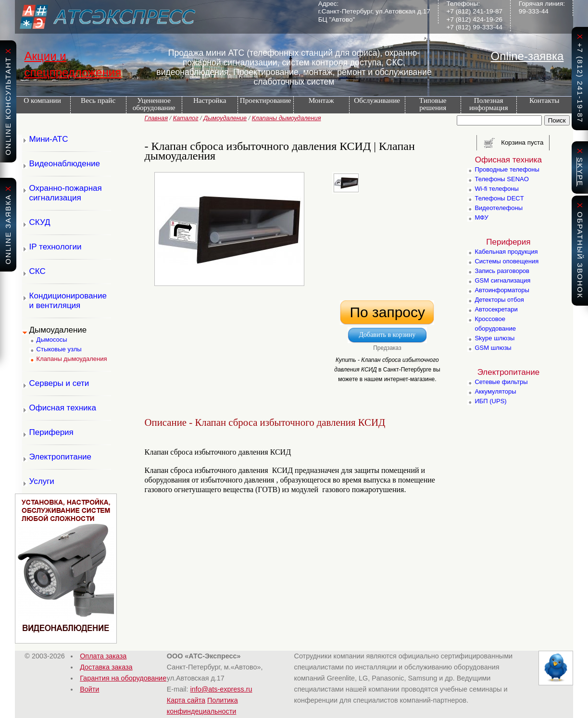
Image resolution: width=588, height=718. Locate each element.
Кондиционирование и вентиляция (68, 301)
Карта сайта (186, 700)
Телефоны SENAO (501, 179)
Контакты (544, 100)
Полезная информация (489, 104)
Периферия (51, 432)
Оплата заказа (103, 656)
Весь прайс (98, 100)
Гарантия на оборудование (123, 678)
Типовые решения (433, 104)
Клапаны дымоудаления (287, 118)
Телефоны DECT (499, 198)
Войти (89, 689)
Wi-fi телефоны (496, 189)
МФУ (481, 217)
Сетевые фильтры (501, 382)
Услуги (42, 481)
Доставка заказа (106, 667)
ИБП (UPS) (490, 401)
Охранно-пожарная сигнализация (66, 193)
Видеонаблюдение (65, 164)
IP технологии (56, 247)
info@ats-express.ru (221, 689)
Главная (156, 118)
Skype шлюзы (494, 338)
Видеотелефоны (499, 208)
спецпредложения (73, 72)
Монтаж (321, 100)
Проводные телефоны (507, 169)
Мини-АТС (49, 139)
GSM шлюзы (493, 348)
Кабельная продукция (506, 252)
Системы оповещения (507, 261)
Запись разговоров (502, 271)
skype (580, 172)
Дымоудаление (225, 118)
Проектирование (266, 100)
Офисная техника (63, 408)
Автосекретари (496, 309)
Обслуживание (377, 100)
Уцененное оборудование (154, 104)
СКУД (40, 222)
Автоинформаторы (502, 290)
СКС (38, 271)
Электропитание (60, 457)
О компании (42, 100)
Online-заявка (527, 56)
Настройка (210, 100)
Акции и (45, 56)
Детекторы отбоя (499, 300)
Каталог (186, 118)
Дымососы (52, 340)
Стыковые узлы (59, 349)
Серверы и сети (59, 383)
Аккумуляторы (495, 391)
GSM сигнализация (502, 280)
